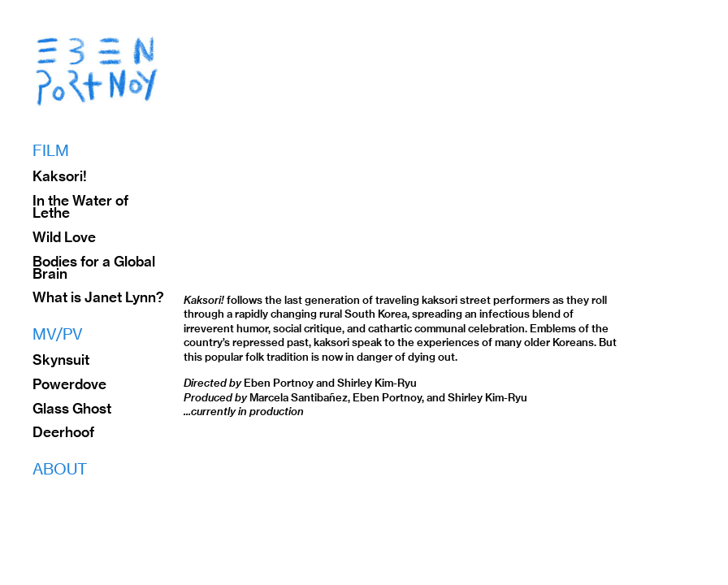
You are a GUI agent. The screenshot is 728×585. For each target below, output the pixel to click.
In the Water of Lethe (80, 207)
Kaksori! (60, 176)
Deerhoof (63, 432)
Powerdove (69, 384)
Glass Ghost (72, 409)
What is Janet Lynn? (98, 297)
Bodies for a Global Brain (94, 268)
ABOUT (60, 469)
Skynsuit (61, 360)
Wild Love (64, 237)
